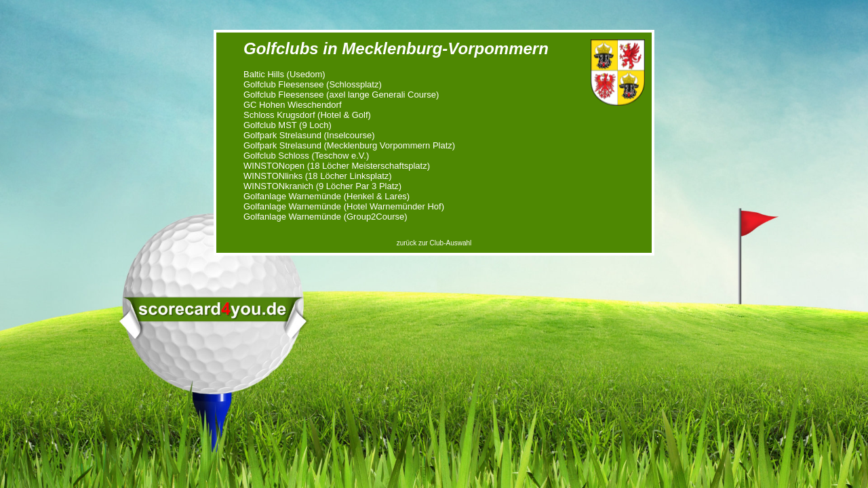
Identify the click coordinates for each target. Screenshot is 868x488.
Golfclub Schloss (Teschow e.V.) (306, 156)
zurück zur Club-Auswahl (434, 243)
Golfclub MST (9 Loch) (288, 125)
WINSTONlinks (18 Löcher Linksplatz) (318, 176)
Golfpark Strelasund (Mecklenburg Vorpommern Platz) (349, 145)
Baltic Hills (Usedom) (284, 74)
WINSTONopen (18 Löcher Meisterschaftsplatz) (337, 166)
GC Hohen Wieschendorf (293, 105)
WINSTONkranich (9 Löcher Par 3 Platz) (322, 186)
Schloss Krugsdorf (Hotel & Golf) (307, 115)
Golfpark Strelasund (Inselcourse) (309, 135)
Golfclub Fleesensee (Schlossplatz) (313, 84)
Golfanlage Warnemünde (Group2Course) (325, 217)
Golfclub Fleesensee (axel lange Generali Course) (341, 95)
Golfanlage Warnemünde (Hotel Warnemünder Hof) (344, 206)
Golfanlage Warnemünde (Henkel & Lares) (327, 196)
